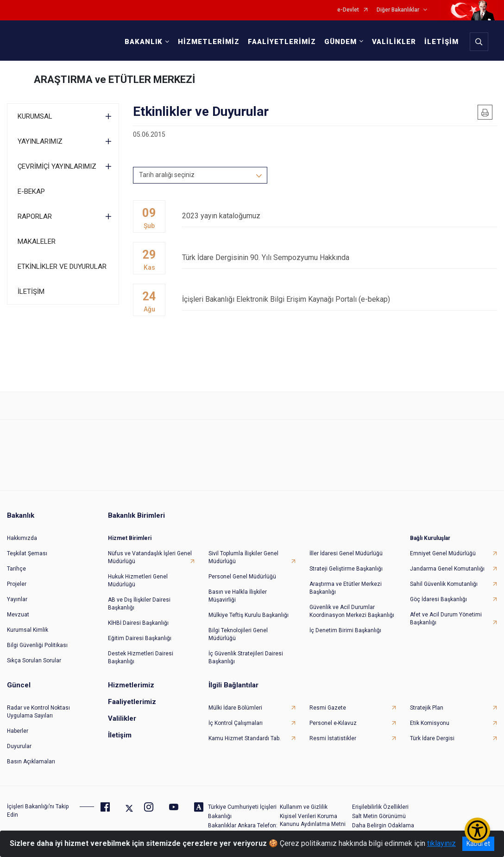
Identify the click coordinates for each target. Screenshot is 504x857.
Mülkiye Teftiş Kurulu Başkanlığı (249, 615)
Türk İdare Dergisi (432, 738)
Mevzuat (18, 615)
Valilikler (122, 718)
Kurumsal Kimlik (28, 630)
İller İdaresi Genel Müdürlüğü (346, 553)
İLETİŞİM (441, 42)
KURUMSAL (35, 116)
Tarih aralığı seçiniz (167, 175)
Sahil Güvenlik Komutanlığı (444, 584)
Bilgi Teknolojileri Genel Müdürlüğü (238, 634)
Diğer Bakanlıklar (398, 10)
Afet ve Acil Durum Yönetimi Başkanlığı (446, 619)
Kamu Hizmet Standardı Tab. (245, 738)
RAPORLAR (35, 216)
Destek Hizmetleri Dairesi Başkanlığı (141, 657)
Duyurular (19, 746)
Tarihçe (16, 569)
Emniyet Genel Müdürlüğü (443, 553)
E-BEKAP (31, 191)
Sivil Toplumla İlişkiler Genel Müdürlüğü (243, 557)
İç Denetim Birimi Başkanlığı (345, 630)
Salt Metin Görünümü (379, 816)
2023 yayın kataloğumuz (340, 216)
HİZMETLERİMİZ (209, 42)
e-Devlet (348, 10)
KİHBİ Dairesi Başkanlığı (138, 623)
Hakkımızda (22, 538)
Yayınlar (17, 599)
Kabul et (478, 844)
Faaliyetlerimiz (132, 702)
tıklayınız (441, 843)
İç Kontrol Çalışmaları (236, 723)
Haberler (18, 731)
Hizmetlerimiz (131, 685)
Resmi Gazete (328, 708)
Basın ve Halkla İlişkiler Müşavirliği (238, 596)
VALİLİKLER (394, 42)
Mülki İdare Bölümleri (235, 708)
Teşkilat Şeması (27, 553)
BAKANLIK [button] (144, 42)
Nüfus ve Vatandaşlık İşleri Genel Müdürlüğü (150, 557)
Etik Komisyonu (430, 723)
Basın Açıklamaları (31, 762)
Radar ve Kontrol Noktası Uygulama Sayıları (38, 712)
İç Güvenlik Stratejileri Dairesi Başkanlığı (246, 657)
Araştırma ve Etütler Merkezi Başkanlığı (346, 588)
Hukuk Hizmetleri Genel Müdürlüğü (138, 581)
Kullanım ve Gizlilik (304, 807)
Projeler (17, 584)
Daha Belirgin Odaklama (383, 825)
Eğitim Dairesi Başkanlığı (140, 638)
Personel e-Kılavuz (333, 723)
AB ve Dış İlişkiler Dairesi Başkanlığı (139, 604)
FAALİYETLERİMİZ (282, 42)
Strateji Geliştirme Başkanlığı (346, 569)
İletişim (120, 735)
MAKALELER (37, 241)
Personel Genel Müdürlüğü (242, 577)
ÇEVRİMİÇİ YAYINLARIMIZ (57, 166)
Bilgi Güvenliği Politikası (37, 645)
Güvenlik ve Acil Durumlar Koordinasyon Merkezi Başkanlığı (352, 611)
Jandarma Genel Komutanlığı (447, 569)
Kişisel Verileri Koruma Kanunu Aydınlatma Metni (313, 820)
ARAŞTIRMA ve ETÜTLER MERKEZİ (114, 79)
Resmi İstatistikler (333, 738)
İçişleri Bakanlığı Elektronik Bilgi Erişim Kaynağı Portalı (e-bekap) (340, 299)
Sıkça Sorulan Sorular (34, 660)
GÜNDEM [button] (340, 42)
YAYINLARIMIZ (40, 141)
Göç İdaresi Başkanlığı (438, 599)
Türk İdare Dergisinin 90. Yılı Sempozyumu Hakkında (340, 257)
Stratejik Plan (427, 708)
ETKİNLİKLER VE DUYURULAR (62, 267)
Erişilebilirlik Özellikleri (380, 807)
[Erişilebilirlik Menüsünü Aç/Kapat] (477, 830)
